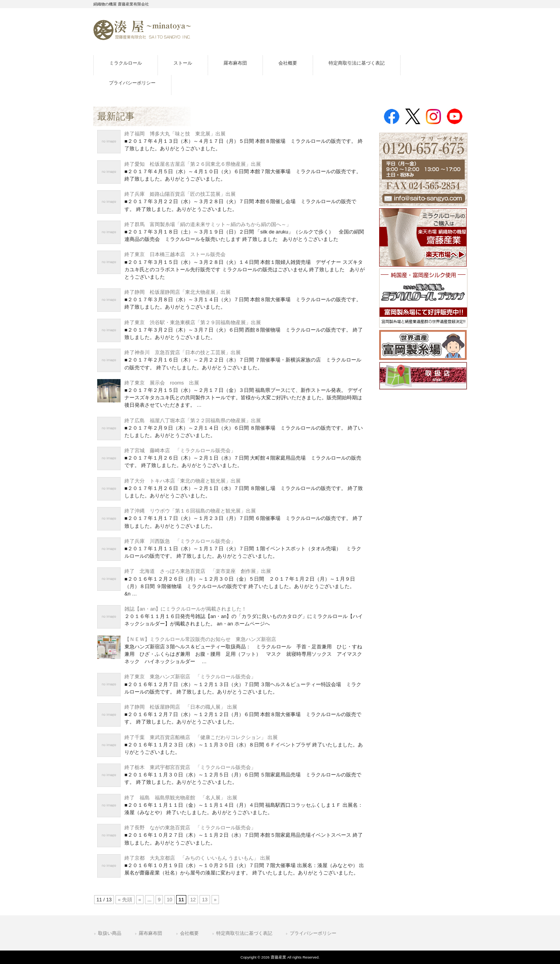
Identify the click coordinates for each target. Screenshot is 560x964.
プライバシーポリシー (313, 933)
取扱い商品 (110, 933)
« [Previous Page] (140, 900)
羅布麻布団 (150, 933)
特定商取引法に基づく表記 (244, 933)
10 (170, 900)
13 (205, 900)
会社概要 (189, 933)
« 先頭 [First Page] (125, 900)
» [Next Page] (215, 900)
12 (193, 900)
